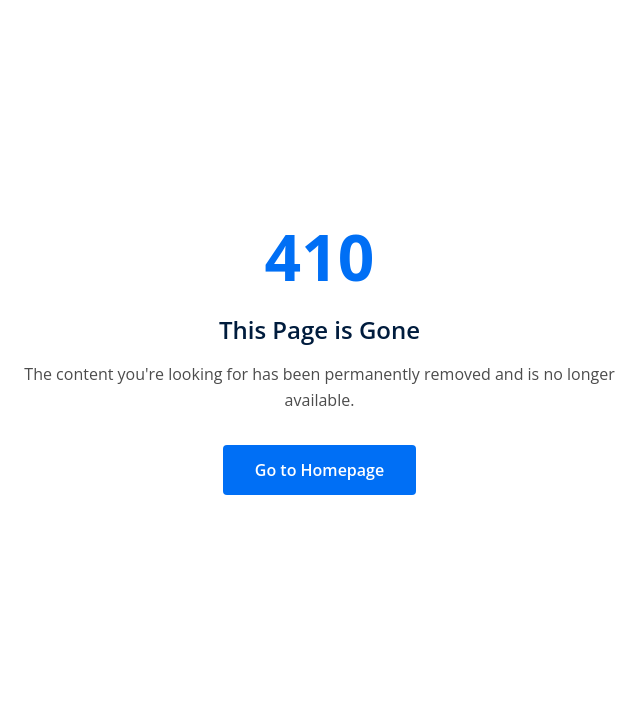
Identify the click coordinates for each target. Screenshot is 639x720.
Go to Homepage (319, 470)
